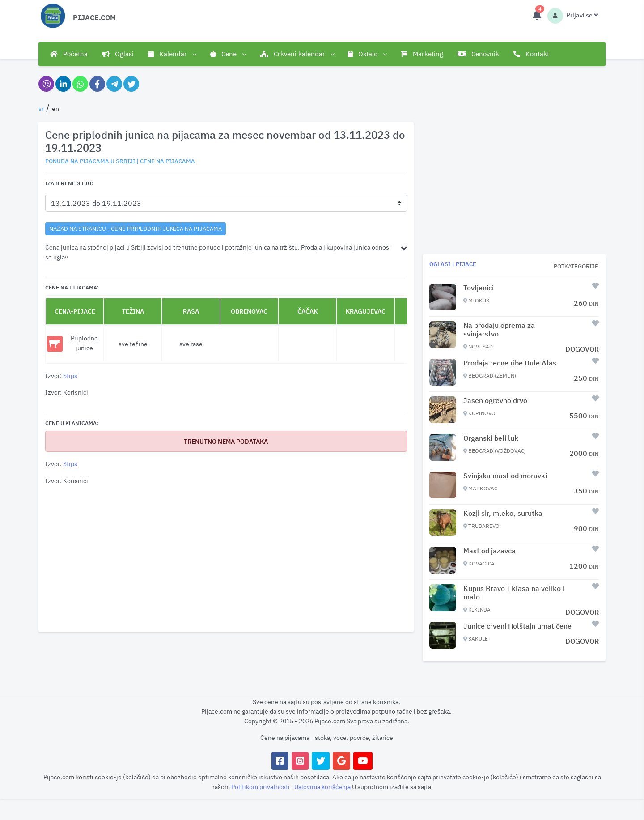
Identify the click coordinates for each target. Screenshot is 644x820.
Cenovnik (478, 54)
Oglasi (118, 54)
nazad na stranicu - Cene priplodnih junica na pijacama (136, 229)
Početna (69, 54)
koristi (85, 777)
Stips (70, 376)
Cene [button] (228, 54)
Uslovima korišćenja (323, 787)
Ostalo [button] (367, 54)
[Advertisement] (226, 559)
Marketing (422, 54)
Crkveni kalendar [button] (297, 54)
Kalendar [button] (172, 54)
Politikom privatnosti (261, 787)
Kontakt (531, 54)
